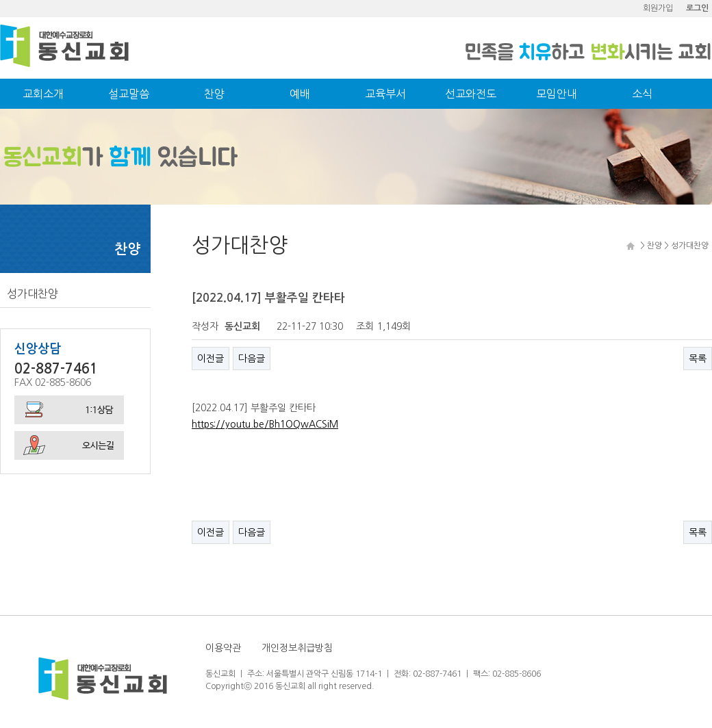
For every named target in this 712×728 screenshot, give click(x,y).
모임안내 (557, 94)
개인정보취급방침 (297, 648)
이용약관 (223, 648)
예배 (300, 94)
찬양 (214, 94)
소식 (642, 94)
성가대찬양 (33, 294)
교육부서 (385, 94)
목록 (698, 359)
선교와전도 (471, 94)
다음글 (252, 359)
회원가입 (658, 8)
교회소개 (43, 94)
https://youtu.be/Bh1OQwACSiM (265, 424)
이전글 (211, 359)
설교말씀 (129, 94)
